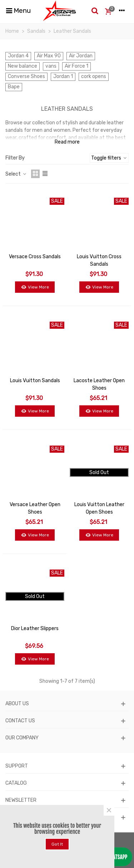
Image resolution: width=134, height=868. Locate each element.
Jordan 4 (18, 56)
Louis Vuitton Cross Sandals (99, 260)
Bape (14, 87)
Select (16, 174)
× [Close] (109, 810)
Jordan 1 (63, 76)
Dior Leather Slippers (35, 628)
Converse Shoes (26, 76)
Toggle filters (109, 158)
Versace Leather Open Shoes (35, 508)
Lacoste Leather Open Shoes (99, 384)
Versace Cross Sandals (35, 257)
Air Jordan (81, 56)
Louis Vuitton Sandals (35, 381)
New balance (23, 66)
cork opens (94, 76)
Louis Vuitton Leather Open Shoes (99, 508)
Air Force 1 (76, 66)
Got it (57, 844)
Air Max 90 (49, 56)
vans (51, 66)
